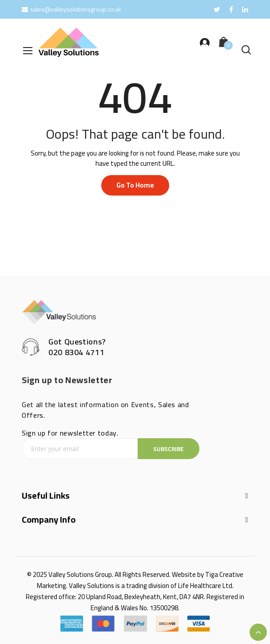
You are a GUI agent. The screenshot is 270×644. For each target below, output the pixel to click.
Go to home (135, 185)
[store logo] (69, 42)
